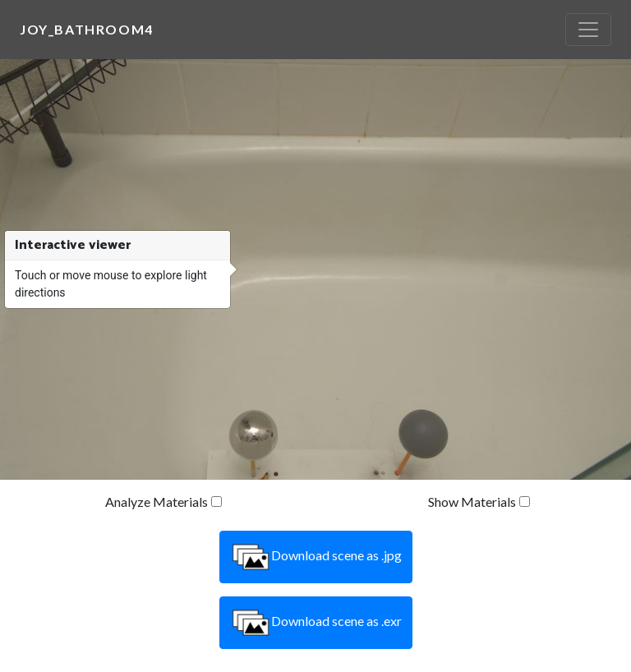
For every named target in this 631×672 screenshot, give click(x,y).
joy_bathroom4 (87, 29)
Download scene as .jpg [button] (316, 557)
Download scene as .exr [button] (316, 623)
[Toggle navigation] (588, 30)
